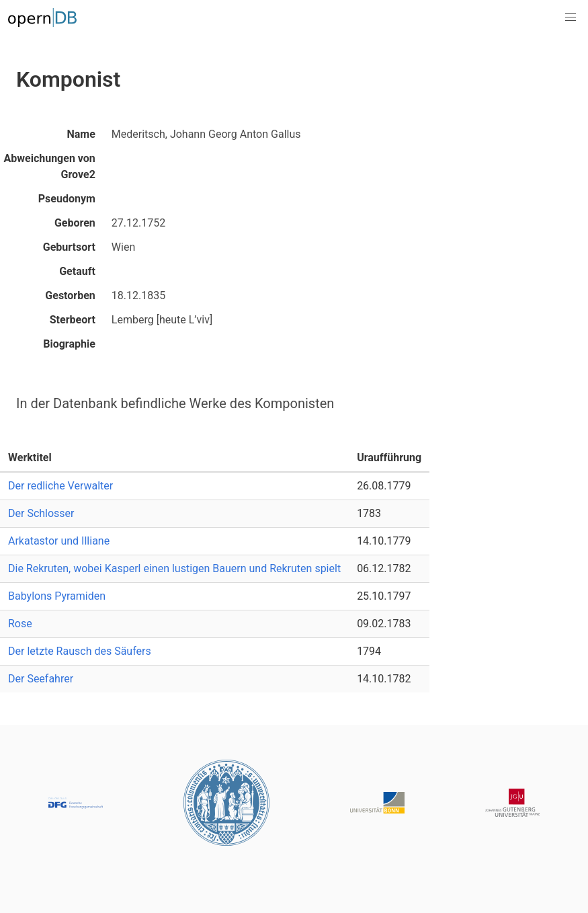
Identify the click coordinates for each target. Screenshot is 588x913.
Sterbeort (73, 320)
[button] (571, 17)
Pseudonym (67, 199)
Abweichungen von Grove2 (50, 166)
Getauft (77, 271)
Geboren (75, 223)
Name (81, 134)
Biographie (69, 344)
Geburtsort (69, 247)
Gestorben (70, 295)
